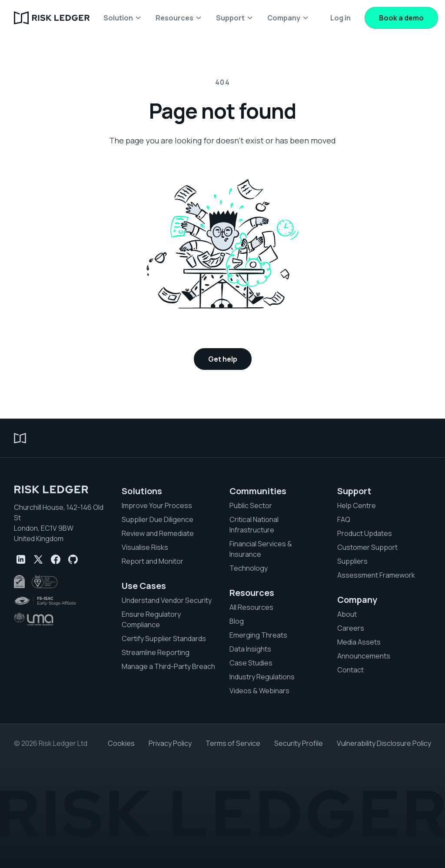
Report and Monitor (153, 561)
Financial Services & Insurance (261, 549)
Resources (252, 593)
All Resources (251, 607)
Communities (258, 491)
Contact (350, 670)
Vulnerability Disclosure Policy (384, 743)
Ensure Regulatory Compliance (151, 619)
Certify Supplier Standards (164, 639)
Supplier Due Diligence (158, 519)
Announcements (364, 656)
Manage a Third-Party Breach (168, 666)
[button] (123, 18)
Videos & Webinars (259, 691)
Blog (237, 621)
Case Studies (251, 663)
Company (357, 600)
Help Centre (357, 506)
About (347, 614)
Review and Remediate (158, 533)
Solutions (142, 491)
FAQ (344, 519)
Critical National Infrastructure (254, 525)
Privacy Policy (170, 743)
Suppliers (352, 561)
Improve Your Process (157, 506)
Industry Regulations (262, 677)
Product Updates (365, 533)
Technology (249, 568)
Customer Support (367, 547)
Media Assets (359, 642)
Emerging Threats (258, 635)
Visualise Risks (145, 547)
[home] (52, 18)
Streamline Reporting (156, 652)
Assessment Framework (376, 575)
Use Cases (144, 586)
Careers (351, 628)
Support (354, 491)
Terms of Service (233, 743)
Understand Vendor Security (167, 600)
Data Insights (250, 649)
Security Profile (299, 743)
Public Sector (251, 506)
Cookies (121, 743)
